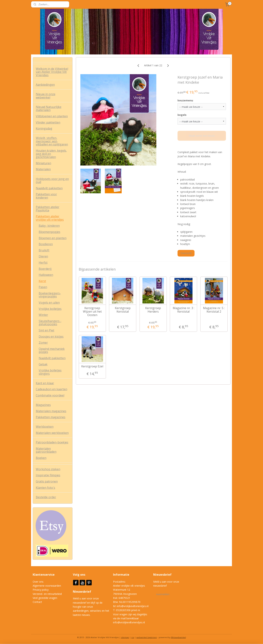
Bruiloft (44, 250)
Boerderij (45, 269)
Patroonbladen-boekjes (52, 442)
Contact (37, 602)
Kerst (42, 281)
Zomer (43, 343)
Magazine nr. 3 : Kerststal (183, 310)
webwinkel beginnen (147, 637)
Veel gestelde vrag (43, 598)
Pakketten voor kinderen (46, 196)
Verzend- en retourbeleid (47, 594)
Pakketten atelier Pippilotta (48, 209)
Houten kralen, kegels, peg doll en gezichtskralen (51, 154)
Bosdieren (46, 244)
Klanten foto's (45, 488)
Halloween (46, 275)
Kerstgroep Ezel (92, 366)
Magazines (43, 405)
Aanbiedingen (45, 85)
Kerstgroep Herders (153, 310)
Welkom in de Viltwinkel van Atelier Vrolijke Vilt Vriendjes (52, 72)
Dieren (43, 256)
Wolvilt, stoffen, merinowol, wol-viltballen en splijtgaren (52, 141)
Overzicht (186, 253)
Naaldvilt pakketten (49, 188)
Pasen (43, 287)
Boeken (41, 458)
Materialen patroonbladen (46, 450)
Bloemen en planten (53, 238)
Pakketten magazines (51, 417)
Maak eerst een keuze (202, 136)
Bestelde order (46, 497)
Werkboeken (45, 427)
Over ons (38, 582)
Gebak (43, 364)
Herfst (43, 263)
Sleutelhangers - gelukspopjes (50, 323)
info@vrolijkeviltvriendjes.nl (133, 606)
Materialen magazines (51, 411)
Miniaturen (43, 163)
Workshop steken (48, 469)
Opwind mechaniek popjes (52, 350)
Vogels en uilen (49, 303)
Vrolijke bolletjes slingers (50, 372)
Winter (43, 315)
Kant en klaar (45, 383)
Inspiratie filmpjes (48, 475)
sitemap (125, 637)
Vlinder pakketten (48, 122)
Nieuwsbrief (82, 592)
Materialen (43, 169)
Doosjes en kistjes (51, 337)
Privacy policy (41, 590)
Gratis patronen (47, 481)
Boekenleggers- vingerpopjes (50, 295)
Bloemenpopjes (49, 232)
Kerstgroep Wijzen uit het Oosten (92, 312)
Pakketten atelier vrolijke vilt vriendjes (50, 218)
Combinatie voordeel (50, 395)
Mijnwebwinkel (179, 637)
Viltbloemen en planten (52, 116)
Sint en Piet (46, 330)
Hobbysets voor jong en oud (52, 181)
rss (133, 637)
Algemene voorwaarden (47, 586)
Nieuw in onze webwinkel (46, 96)
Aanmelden (163, 594)
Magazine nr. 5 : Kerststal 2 (214, 310)
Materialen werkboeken (52, 433)
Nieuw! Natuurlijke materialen (49, 109)
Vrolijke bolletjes (50, 309)
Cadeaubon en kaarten (52, 389)
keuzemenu (185, 100)
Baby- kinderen (49, 226)
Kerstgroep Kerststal (123, 310)
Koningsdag (44, 128)
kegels (182, 115)
